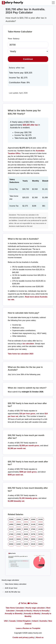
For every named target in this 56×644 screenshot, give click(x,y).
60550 (11, 544)
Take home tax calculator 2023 (21, 354)
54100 (11, 539)
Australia (43, 621)
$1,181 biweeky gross (28, 498)
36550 (26, 529)
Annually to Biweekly (14, 614)
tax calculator (28, 344)
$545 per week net (15, 475)
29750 (26, 524)
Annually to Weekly (32, 614)
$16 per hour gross (27, 414)
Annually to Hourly (24, 611)
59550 (33, 539)
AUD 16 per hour (11, 588)
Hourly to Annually (41, 611)
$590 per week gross (28, 472)
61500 (19, 544)
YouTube (33, 603)
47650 (19, 534)
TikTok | (23, 603)
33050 (19, 529)
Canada (12, 621)
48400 (26, 534)
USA (6, 621)
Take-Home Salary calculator (16, 584)
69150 (33, 544)
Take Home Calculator (15, 608)
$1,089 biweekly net (16, 501)
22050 (11, 519)
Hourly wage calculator (10, 580)
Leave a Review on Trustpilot (28, 628)
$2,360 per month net (17, 448)
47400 (11, 534)
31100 (33, 524)
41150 (41, 529)
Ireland (35, 621)
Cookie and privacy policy (23, 637)
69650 (41, 544)
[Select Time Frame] (28, 51)
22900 (33, 519)
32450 (11, 529)
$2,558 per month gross (29, 446)
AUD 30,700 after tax (12, 592)
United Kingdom (24, 621)
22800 (26, 519)
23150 (41, 519)
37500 (33, 529)
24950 (11, 524)
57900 (26, 539)
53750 (33, 534)
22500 (19, 519)
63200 (26, 544)
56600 (19, 539)
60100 (41, 539)
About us (40, 637)
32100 (41, 524)
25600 (19, 524)
